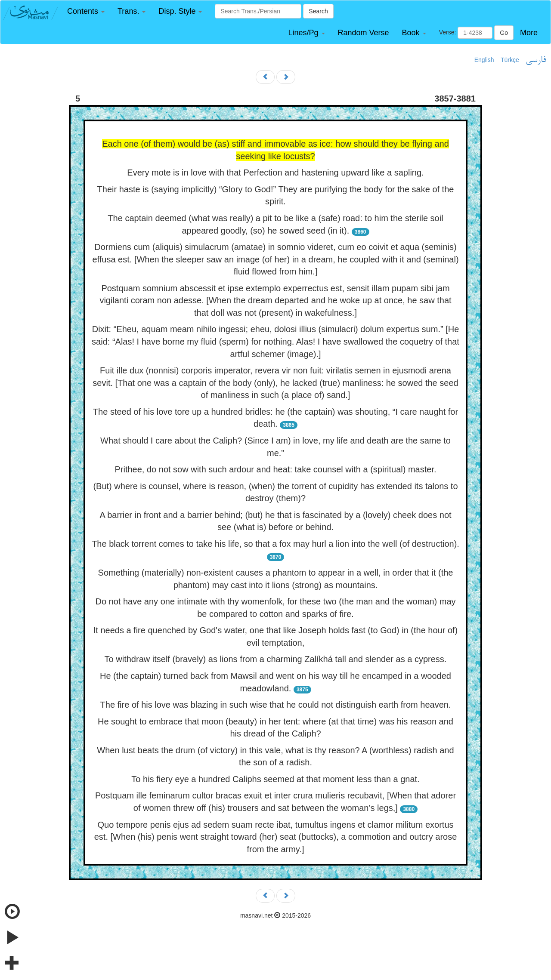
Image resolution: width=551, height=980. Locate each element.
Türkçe (510, 60)
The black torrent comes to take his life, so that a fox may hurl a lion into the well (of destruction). (275, 544)
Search (318, 11)
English (484, 60)
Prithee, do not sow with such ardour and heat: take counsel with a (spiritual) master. (275, 469)
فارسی (536, 60)
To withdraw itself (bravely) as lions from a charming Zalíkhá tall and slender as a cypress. (276, 659)
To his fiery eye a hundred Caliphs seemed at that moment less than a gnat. (275, 779)
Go (504, 33)
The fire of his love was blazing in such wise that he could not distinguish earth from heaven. (276, 705)
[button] (86, 11)
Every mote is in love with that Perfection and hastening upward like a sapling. (275, 173)
